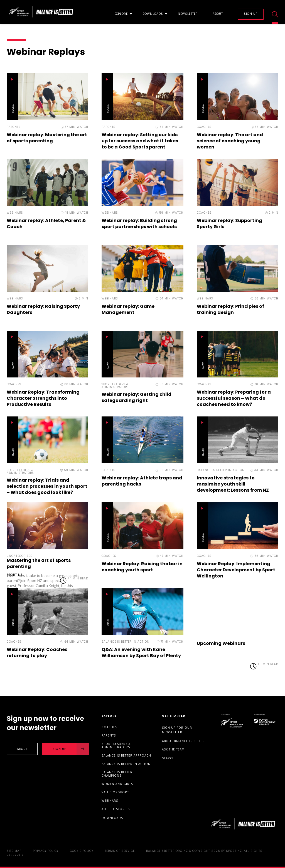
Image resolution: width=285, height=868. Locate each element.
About (218, 14)
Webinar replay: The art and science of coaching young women (230, 141)
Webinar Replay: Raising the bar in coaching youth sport (142, 567)
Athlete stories (116, 809)
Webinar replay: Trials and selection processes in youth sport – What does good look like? (47, 486)
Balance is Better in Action (126, 764)
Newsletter (188, 14)
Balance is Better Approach (126, 755)
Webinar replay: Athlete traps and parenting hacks (142, 481)
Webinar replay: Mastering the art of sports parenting (47, 138)
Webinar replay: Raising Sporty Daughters (43, 309)
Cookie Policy (82, 851)
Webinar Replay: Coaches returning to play (37, 653)
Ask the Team (173, 749)
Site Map (14, 851)
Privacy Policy (46, 851)
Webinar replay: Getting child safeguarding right (137, 397)
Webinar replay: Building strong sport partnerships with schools (139, 224)
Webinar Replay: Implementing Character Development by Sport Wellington (236, 570)
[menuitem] (121, 12)
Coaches (109, 727)
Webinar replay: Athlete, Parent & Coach (46, 224)
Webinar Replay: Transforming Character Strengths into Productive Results (43, 398)
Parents (109, 735)
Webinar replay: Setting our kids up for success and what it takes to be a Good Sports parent (140, 141)
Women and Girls (117, 784)
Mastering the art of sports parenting (39, 563)
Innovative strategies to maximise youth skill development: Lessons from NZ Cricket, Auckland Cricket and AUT (233, 490)
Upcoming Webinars (221, 643)
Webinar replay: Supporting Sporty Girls (229, 224)
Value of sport (115, 792)
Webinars (110, 801)
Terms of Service (120, 851)
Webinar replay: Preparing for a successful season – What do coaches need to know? (234, 398)
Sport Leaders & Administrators (116, 745)
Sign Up (71, 749)
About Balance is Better (183, 741)
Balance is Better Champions (117, 774)
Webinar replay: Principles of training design (230, 309)
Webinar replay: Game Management (128, 309)
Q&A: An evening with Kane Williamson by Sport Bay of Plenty (141, 653)
